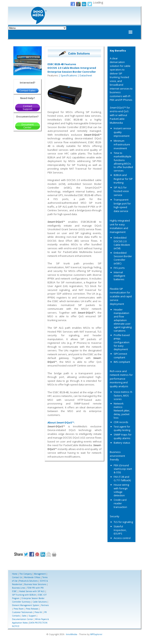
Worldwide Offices (32, 577)
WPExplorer (96, 634)
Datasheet (86, 75)
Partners (45, 605)
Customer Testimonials (22, 612)
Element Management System (26, 605)
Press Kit (38, 612)
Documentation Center (23, 619)
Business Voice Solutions (35, 584)
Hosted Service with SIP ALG (32, 591)
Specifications (69, 75)
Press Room (19, 609)
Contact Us (17, 577)
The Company (26, 574)
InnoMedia (71, 634)
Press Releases (32, 609)
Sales (24, 616)
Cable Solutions (40, 602)
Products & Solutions (28, 581)
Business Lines (19, 588)
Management (40, 574)
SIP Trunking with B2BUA (24, 595)
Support (32, 616)
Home (15, 574)
